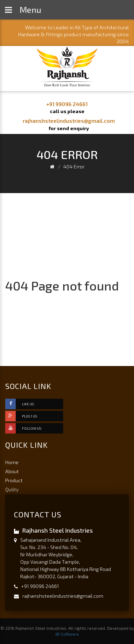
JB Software (67, 634)
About (12, 471)
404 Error (74, 166)
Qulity (12, 489)
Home (12, 462)
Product (14, 480)
